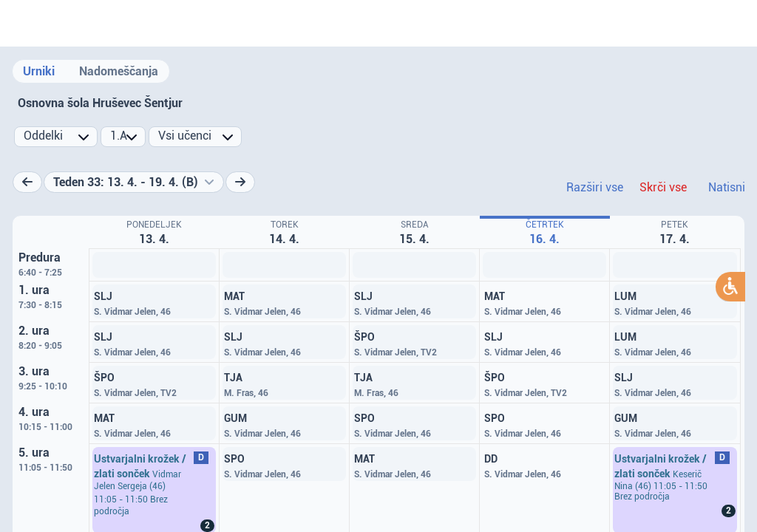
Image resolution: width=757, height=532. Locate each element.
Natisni (727, 187)
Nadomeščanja (119, 71)
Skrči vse (663, 187)
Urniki (39, 71)
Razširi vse (595, 187)
